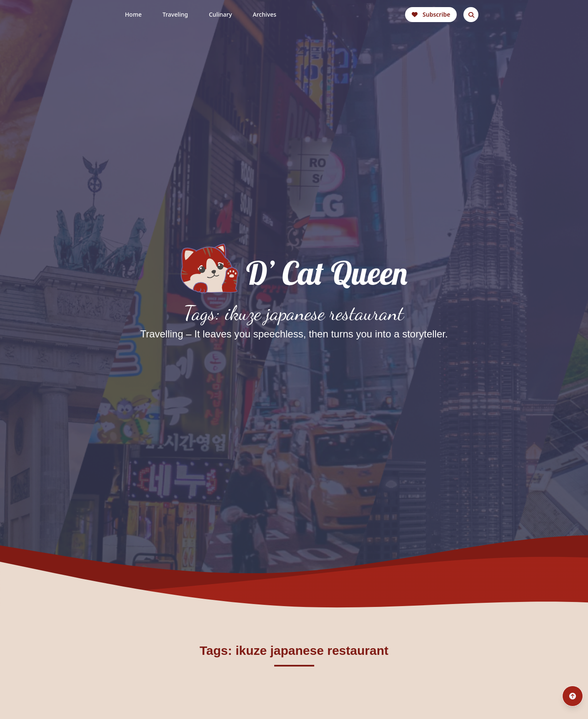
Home (133, 14)
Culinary (220, 14)
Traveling (175, 14)
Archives (265, 14)
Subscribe (431, 14)
